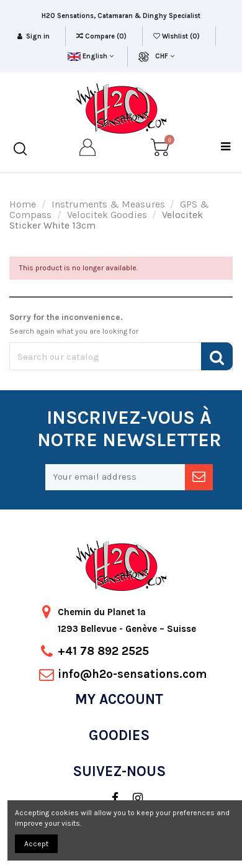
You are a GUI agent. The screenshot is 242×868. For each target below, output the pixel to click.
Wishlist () (177, 36)
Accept (36, 844)
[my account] (88, 149)
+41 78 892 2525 (103, 651)
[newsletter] (199, 477)
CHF (165, 56)
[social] (109, 798)
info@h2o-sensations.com (132, 674)
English (90, 56)
